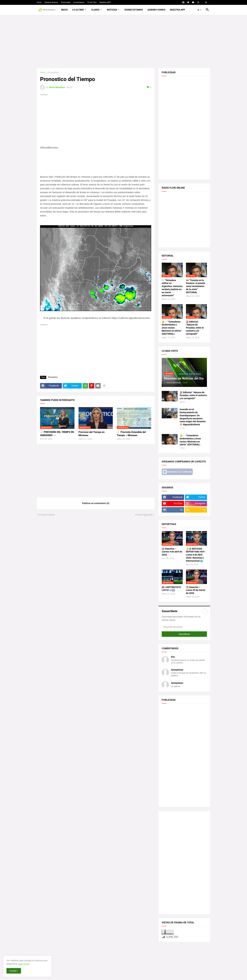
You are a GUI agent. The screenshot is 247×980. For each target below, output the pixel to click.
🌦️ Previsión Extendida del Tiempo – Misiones (131, 434)
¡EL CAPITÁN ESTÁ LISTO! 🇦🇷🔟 (171, 589)
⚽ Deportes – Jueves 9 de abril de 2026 (172, 552)
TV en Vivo (92, 2)
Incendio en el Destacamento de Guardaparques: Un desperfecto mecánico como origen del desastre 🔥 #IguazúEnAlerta (193, 417)
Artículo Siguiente (144, 515)
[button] (200, 10)
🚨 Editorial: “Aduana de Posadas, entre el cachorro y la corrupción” (195, 328)
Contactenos (79, 2)
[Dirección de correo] (184, 627)
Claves (95, 10)
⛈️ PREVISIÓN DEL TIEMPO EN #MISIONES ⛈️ (57, 434)
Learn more (24, 964)
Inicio (39, 2)
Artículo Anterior (47, 515)
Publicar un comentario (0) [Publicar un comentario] (96, 503)
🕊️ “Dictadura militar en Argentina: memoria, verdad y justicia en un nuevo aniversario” (172, 288)
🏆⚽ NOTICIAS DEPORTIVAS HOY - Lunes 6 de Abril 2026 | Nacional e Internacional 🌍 (196, 555)
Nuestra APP (105, 2)
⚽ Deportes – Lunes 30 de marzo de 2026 (196, 590)
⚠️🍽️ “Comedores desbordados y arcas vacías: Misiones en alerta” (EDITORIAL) (172, 328)
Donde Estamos (134, 10)
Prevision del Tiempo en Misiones (92, 434)
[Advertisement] (123, 41)
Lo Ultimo (78, 10)
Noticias (112, 10)
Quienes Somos (51, 2)
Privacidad (66, 2)
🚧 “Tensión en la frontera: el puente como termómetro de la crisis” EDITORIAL (196, 286)
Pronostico (53, 73)
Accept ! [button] (14, 971)
